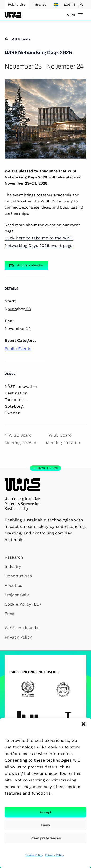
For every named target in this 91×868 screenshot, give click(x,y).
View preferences (46, 838)
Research (14, 557)
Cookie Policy (34, 855)
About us (13, 585)
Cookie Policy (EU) (23, 604)
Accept (45, 812)
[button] (83, 724)
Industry (13, 567)
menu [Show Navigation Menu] (72, 15)
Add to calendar (30, 265)
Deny (46, 825)
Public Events (18, 349)
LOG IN (69, 4)
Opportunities (18, 576)
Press (10, 614)
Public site (17, 4)
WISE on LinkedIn (22, 628)
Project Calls (17, 595)
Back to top (47, 468)
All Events (18, 39)
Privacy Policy (55, 855)
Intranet (39, 4)
